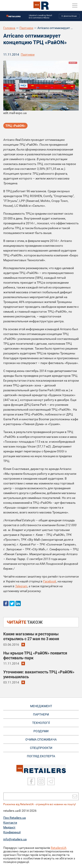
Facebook (50, 581)
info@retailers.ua (15, 839)
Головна (9, 28)
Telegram (21, 586)
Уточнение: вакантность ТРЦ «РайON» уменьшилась (39, 674)
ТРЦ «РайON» (15, 126)
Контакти (10, 823)
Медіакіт (9, 827)
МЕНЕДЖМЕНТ (41, 706)
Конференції (12, 832)
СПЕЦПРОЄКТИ (41, 748)
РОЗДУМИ (41, 731)
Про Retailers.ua (15, 818)
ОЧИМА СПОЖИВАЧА (41, 739)
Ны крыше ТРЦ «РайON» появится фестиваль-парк (35, 655)
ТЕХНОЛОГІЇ (41, 723)
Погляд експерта (41, 756)
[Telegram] (51, 781)
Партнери (26, 28)
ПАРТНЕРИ (41, 714)
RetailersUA (59, 848)
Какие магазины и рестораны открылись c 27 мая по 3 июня (31, 636)
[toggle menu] (75, 5)
